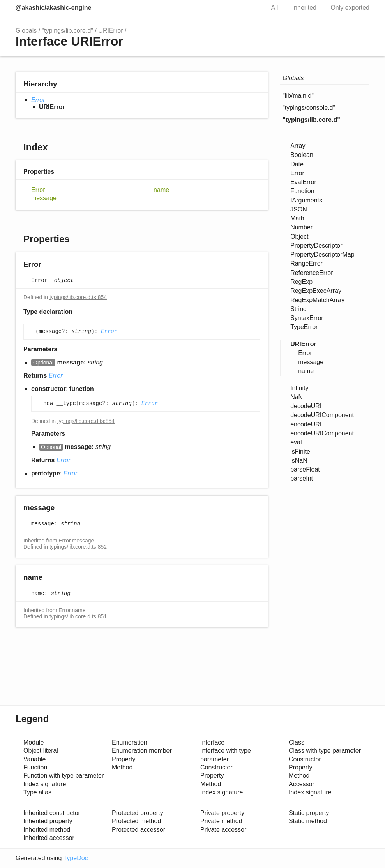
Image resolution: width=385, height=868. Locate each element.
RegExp (301, 282)
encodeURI (306, 424)
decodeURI (306, 406)
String (298, 309)
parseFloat (305, 469)
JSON (299, 209)
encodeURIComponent (322, 433)
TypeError (304, 327)
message (44, 198)
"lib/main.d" (298, 96)
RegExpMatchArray (317, 300)
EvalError (303, 182)
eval (296, 442)
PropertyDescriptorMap (322, 254)
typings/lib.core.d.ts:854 (78, 297)
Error (38, 100)
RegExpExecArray (316, 291)
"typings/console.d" (309, 108)
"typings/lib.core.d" (68, 31)
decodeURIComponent (322, 415)
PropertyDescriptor (316, 246)
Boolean (302, 155)
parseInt (302, 478)
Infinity (299, 388)
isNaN (299, 460)
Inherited (304, 8)
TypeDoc (75, 858)
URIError (110, 31)
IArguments (306, 200)
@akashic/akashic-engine (53, 8)
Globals (26, 31)
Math (297, 218)
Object (299, 237)
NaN (297, 397)
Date (297, 164)
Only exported (350, 8)
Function (302, 191)
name (161, 190)
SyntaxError (307, 318)
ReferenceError (312, 273)
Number (301, 227)
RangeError (306, 263)
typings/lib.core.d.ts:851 (78, 616)
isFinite (300, 452)
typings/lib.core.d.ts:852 (78, 547)
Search (251, 8)
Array (298, 146)
